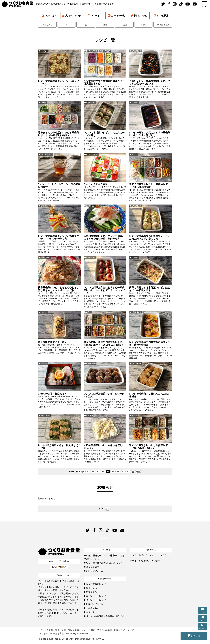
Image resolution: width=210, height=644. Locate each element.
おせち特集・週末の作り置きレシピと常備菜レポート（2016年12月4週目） (104, 343)
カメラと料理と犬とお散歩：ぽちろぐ (148, 555)
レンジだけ (49, 16)
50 (88, 472)
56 (118, 472)
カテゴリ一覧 (116, 16)
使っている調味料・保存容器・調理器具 (98, 51)
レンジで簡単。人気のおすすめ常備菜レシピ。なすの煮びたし (150, 134)
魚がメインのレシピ (92, 154)
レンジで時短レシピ (96, 584)
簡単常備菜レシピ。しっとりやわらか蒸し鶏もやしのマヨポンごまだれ (59, 289)
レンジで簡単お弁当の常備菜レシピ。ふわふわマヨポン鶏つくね (150, 237)
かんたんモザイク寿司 (96, 184)
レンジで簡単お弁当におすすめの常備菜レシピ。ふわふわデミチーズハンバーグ (104, 290)
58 (128, 472)
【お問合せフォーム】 (64, 613)
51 (93, 472)
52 (98, 472)
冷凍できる (47, 25)
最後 (138, 472)
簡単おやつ (92, 588)
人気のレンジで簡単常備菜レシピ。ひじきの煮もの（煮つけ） (150, 82)
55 (113, 472)
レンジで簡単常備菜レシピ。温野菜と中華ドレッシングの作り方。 (59, 237)
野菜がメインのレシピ (97, 604)
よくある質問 (93, 567)
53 (103, 472)
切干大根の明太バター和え (52, 342)
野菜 (105, 25)
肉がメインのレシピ (96, 596)
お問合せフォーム (95, 571)
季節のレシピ (139, 16)
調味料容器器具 (163, 25)
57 (123, 472)
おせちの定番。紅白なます (52, 394)
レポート (94, 16)
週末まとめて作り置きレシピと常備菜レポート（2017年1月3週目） (59, 134)
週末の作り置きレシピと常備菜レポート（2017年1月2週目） (150, 186)
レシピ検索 (161, 16)
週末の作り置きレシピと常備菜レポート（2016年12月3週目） (150, 447)
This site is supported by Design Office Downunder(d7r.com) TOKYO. (71, 639)
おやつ (143, 25)
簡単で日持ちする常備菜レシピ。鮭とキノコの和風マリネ (150, 289)
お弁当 (124, 25)
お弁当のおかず (136, 51)
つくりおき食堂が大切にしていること (104, 563)
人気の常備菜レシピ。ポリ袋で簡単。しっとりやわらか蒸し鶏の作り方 (104, 237)
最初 (78, 472)
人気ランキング (71, 16)
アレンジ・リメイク (47, 154)
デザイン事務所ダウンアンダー (145, 561)
